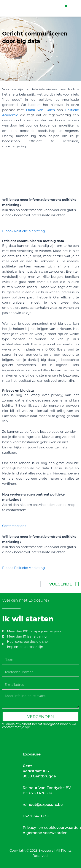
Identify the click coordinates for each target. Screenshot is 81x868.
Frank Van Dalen (40, 110)
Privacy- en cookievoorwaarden (52, 828)
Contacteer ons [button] (14, 526)
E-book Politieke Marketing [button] (24, 231)
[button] (66, 6)
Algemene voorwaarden (45, 833)
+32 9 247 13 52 (36, 816)
